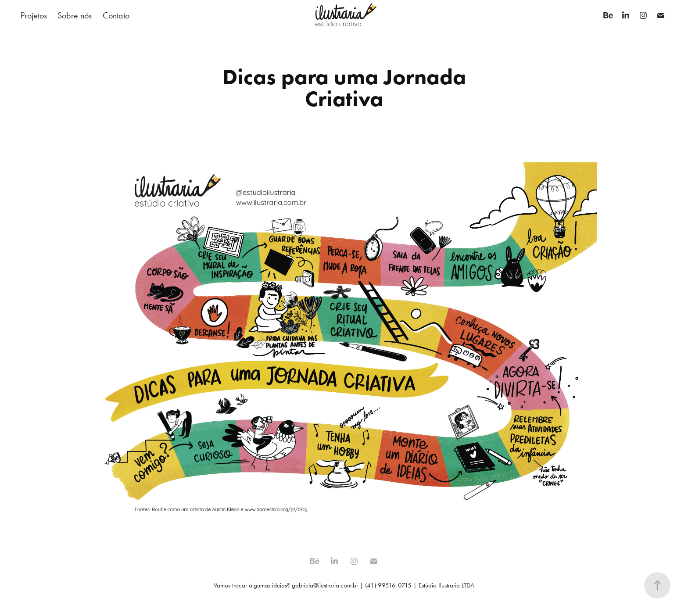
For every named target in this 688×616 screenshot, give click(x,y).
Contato (116, 15)
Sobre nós (75, 15)
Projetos (34, 15)
